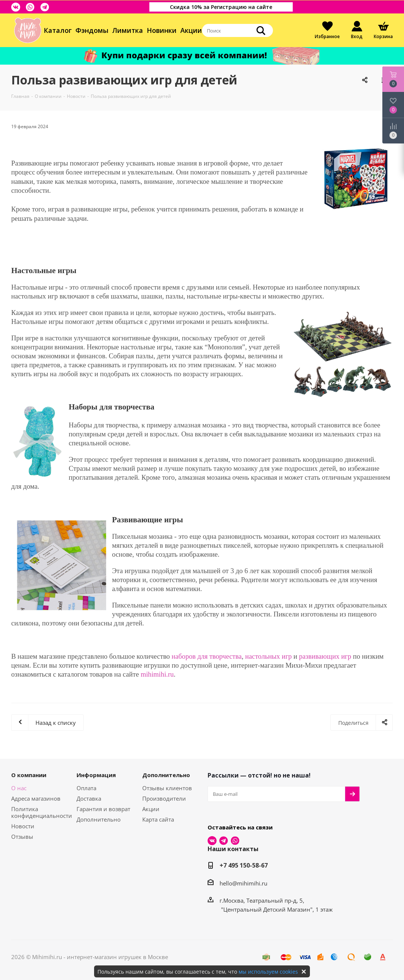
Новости (23, 826)
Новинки (162, 30)
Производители (164, 798)
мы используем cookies (268, 972)
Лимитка (128, 30)
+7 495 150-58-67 (244, 865)
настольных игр (269, 656)
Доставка (89, 798)
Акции (191, 30)
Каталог (58, 30)
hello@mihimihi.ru (243, 883)
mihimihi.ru (157, 674)
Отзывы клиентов (167, 788)
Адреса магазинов (36, 798)
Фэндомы (92, 30)
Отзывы (22, 837)
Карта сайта (158, 819)
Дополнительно (99, 819)
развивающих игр (325, 656)
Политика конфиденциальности (42, 812)
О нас (19, 788)
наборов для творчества (207, 656)
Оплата (86, 788)
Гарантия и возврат (103, 809)
